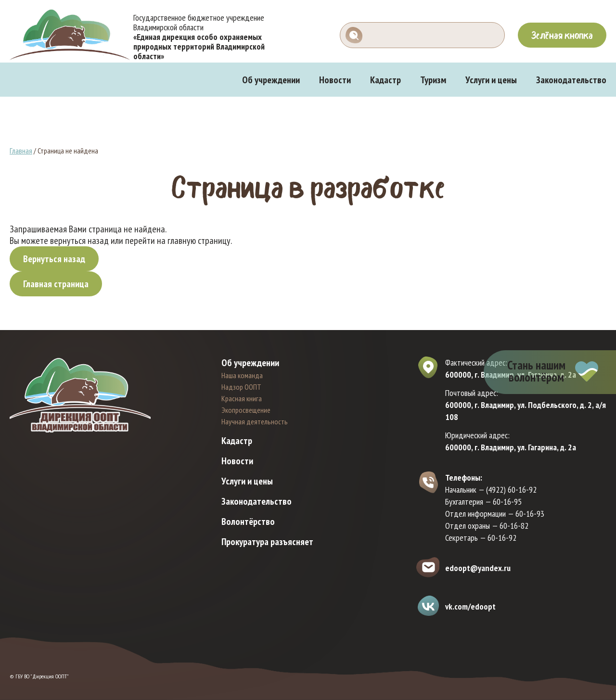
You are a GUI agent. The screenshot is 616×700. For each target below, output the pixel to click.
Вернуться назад (54, 259)
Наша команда (242, 375)
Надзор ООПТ (241, 387)
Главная (21, 151)
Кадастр (385, 80)
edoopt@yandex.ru (478, 568)
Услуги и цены (491, 80)
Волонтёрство (248, 522)
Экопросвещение (246, 410)
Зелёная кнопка (562, 35)
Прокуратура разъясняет (267, 542)
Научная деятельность (255, 421)
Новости (335, 80)
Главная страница (56, 284)
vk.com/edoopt (470, 606)
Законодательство (571, 80)
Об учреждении (271, 80)
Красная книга (242, 398)
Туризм (433, 80)
